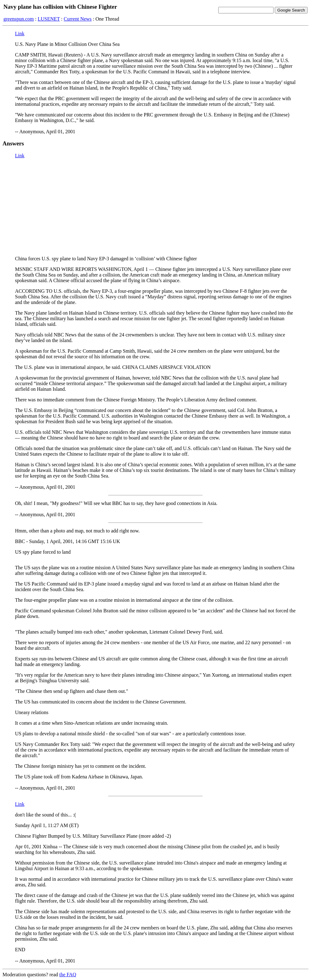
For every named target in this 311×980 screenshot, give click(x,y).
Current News (78, 19)
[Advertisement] (155, 207)
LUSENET (49, 19)
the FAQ (68, 975)
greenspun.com (19, 19)
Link (20, 34)
